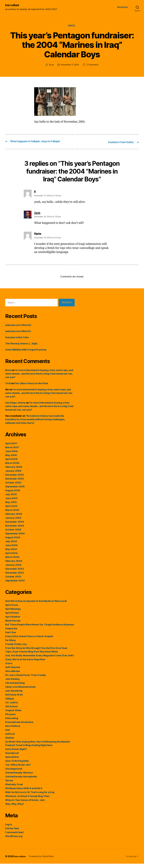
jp (52, 65)
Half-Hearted (13, 672)
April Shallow (13, 621)
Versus (9, 785)
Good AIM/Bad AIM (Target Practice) (26, 354)
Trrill (8, 388)
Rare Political (13, 730)
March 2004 (12, 561)
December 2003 (15, 573)
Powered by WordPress (42, 861)
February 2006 (14, 471)
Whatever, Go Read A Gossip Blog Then (27, 800)
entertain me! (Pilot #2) (18, 329)
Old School (11, 711)
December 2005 (15, 479)
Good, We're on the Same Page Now (25, 664)
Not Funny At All (14, 699)
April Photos (12, 617)
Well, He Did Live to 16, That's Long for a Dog (30, 797)
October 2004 (13, 534)
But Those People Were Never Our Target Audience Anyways (40, 629)
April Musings (13, 613)
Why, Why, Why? (15, 808)
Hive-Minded (13, 675)
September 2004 (15, 538)
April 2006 (11, 463)
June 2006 (11, 456)
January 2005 (13, 522)
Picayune (10, 719)
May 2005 (11, 506)
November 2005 (15, 483)
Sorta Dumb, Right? (16, 753)
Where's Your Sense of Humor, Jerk (25, 804)
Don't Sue (11, 637)
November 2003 (15, 577)
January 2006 (13, 475)
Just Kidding (12, 683)
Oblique (10, 703)
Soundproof (12, 757)
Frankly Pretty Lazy (16, 648)
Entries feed (12, 833)
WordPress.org (14, 841)
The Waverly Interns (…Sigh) (21, 348)
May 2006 (11, 459)
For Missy (11, 645)
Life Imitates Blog (15, 687)
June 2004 (11, 550)
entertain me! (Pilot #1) (18, 336)
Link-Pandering (14, 695)
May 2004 (11, 553)
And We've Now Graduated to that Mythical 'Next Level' (36, 605)
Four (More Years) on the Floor (31, 388)
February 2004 (14, 565)
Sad (7, 734)
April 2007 (11, 448)
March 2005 (12, 514)
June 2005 (11, 503)
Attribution (122, 7)
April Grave (12, 609)
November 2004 (15, 530)
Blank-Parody (13, 625)
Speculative (12, 761)
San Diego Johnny (15, 407)
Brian (8, 374)
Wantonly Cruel (14, 789)
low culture (13, 5)
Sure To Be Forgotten (17, 765)
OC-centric (12, 707)
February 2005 (14, 518)
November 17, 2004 (70, 65)
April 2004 (11, 557)
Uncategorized (14, 773)
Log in (9, 829)
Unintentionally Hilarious (19, 777)
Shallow (10, 742)
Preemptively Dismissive (19, 726)
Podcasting (12, 722)
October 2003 (13, 581)
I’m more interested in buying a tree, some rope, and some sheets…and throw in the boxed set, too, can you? (39, 378)
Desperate (11, 633)
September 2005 (15, 491)
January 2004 (13, 569)
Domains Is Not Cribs (17, 342)
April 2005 (11, 510)
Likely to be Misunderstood (20, 691)
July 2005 (11, 499)
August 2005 (13, 495)
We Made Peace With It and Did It (24, 793)
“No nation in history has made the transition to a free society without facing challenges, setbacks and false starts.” (35, 424)
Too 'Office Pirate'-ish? (18, 769)
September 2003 (15, 585)
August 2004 (13, 542)
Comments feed (14, 837)
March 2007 (12, 452)
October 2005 (13, 487)
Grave (72, 26)
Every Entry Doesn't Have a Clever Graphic (29, 641)
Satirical (10, 738)
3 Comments (93, 65)
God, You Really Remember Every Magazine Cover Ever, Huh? (40, 660)
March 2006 (12, 467)
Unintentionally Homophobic (21, 781)
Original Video (13, 715)
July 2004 (11, 546)
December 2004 (15, 526)
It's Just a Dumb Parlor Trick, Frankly (26, 679)
